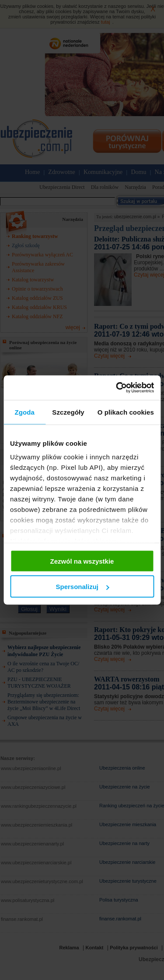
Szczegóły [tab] (68, 412)
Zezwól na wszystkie (82, 561)
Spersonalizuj (82, 587)
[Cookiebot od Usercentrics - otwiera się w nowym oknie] (117, 388)
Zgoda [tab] (24, 412)
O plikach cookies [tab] (126, 412)
